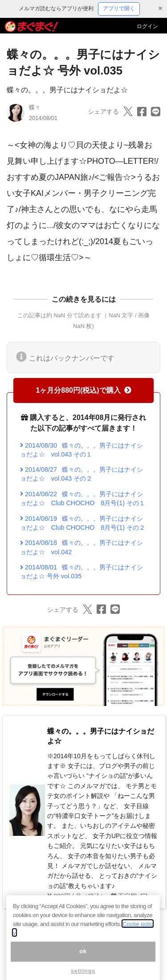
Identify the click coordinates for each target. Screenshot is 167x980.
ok (83, 960)
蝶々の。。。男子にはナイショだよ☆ (67, 90)
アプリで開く (119, 8)
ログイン (147, 26)
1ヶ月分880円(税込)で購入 (83, 390)
